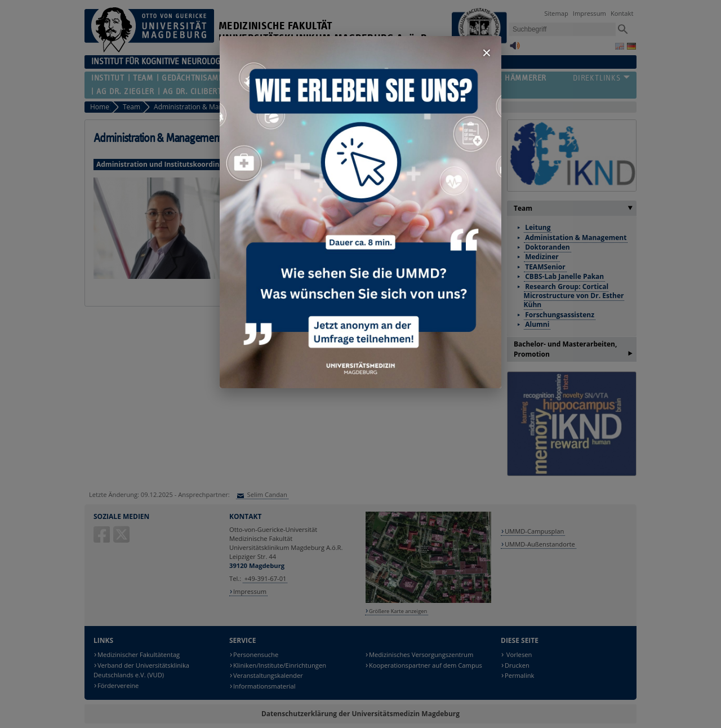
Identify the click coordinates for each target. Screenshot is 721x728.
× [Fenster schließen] (487, 53)
